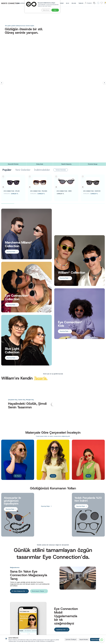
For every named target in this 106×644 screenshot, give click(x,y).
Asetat (53, 370)
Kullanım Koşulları (58, 616)
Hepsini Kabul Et (96, 639)
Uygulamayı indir (61, 524)
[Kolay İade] (40, 59)
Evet (55, 10)
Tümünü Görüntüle (61, 64)
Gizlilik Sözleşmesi (59, 619)
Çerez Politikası (58, 621)
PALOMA (39, 86)
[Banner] (26, 128)
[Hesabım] (88, 3)
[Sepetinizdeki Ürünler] (105, 3)
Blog (68, 3)
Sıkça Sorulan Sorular (59, 612)
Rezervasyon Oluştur (38, 486)
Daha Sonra (46, 10)
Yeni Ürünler (75, 633)
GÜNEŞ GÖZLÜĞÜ (22, 3)
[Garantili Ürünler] (13, 59)
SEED (64, 86)
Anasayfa (74, 612)
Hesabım (92, 616)
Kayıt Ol (100, 598)
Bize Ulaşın (57, 623)
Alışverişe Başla (11, 146)
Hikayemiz (74, 630)
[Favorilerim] (102, 3)
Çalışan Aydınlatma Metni (42, 614)
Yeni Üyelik (92, 612)
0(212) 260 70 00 (9, 623)
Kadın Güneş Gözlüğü (77, 616)
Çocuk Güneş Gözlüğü (77, 621)
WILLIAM (74, 3)
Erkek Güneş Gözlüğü (77, 619)
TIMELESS (81, 3)
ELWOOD (92, 86)
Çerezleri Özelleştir (71, 639)
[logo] (10, 3)
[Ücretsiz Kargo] (93, 59)
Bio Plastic (18, 370)
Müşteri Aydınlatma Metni (43, 619)
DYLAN (12, 86)
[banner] (13, 565)
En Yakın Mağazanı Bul (18, 486)
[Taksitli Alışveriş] (66, 59)
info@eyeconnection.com (10, 618)
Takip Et (96, 544)
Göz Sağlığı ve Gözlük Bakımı (78, 626)
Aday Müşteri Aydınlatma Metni (44, 616)
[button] (2, 30)
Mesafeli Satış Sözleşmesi (60, 614)
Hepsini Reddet (84, 639)
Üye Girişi (92, 614)
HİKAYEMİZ (61, 3)
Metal (88, 370)
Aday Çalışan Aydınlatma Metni (44, 612)
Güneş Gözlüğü (75, 614)
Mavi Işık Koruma (76, 623)
